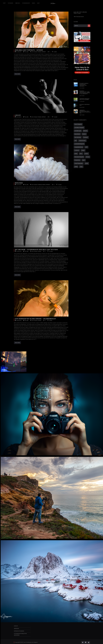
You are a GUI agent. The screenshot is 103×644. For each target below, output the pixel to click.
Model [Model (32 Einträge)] (76, 154)
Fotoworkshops (26, 3)
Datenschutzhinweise (19, 631)
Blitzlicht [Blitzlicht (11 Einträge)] (85, 131)
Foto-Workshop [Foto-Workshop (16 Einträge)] (78, 137)
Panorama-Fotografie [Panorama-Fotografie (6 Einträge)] (79, 157)
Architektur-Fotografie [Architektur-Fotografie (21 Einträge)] (79, 128)
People (40, 52)
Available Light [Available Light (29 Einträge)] (78, 131)
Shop (38, 3)
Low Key (18, 115)
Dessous (40, 185)
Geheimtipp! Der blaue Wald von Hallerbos (84, 99)
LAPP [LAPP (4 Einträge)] (86, 147)
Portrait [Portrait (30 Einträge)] (88, 157)
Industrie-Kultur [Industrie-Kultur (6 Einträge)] (82, 141)
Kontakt (16, 626)
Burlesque (19, 183)
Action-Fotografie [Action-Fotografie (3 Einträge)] (78, 124)
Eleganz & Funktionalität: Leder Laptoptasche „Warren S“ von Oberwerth (85, 92)
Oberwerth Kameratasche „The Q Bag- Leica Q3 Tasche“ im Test (85, 112)
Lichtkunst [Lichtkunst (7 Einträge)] (77, 150)
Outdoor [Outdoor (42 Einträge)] (86, 154)
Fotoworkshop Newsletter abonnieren (20, 634)
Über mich (18, 3)
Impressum (16, 629)
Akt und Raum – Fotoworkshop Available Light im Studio (36, 250)
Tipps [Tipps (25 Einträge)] (81, 167)
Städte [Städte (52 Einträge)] (76, 167)
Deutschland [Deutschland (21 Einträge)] (77, 134)
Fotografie (10, 3)
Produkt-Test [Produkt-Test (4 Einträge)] (77, 160)
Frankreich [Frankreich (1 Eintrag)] (86, 137)
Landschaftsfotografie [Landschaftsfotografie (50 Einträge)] (79, 144)
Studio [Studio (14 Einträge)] (87, 163)
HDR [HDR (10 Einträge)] (76, 141)
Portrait (44, 52)
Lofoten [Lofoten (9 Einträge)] (83, 150)
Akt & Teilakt (35, 52)
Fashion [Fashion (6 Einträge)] (84, 134)
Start (4, 3)
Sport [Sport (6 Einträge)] (84, 160)
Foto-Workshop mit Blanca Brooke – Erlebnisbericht (35, 319)
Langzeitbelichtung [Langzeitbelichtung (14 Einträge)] (79, 147)
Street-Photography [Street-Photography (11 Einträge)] (79, 163)
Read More (17, 74)
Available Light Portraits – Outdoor (29, 50)
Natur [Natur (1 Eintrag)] (81, 154)
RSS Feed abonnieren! (79, 17)
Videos (33, 3)
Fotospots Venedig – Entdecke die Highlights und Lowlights (84, 85)
